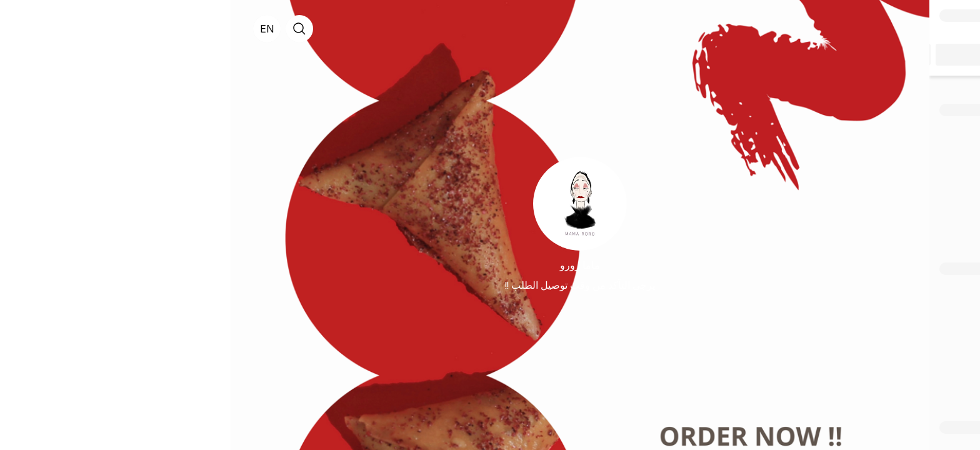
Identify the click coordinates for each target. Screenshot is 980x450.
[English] (36, 29)
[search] (69, 29)
